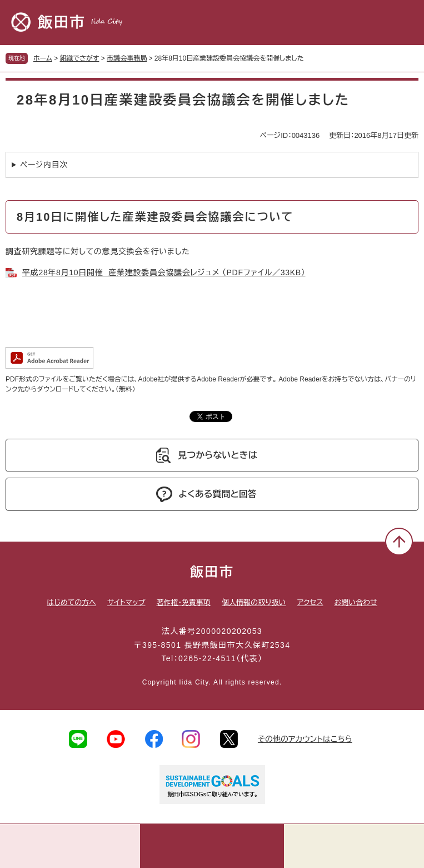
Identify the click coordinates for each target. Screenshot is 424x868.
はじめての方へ (71, 602)
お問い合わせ (356, 602)
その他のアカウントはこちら (305, 739)
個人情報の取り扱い (254, 602)
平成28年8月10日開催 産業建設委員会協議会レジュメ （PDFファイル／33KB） (164, 272)
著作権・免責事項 (183, 602)
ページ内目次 (44, 165)
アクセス (310, 602)
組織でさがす (80, 58)
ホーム (43, 58)
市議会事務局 (127, 58)
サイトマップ (126, 602)
